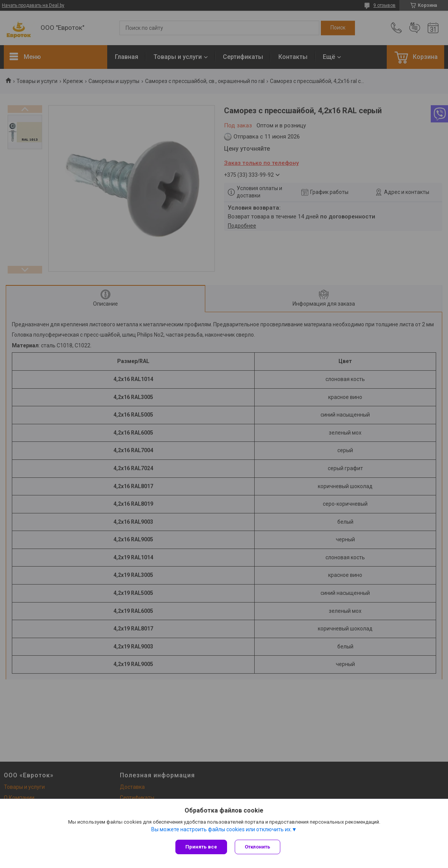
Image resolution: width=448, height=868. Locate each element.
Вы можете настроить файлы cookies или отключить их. (222, 829)
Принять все (201, 847)
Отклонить (258, 847)
